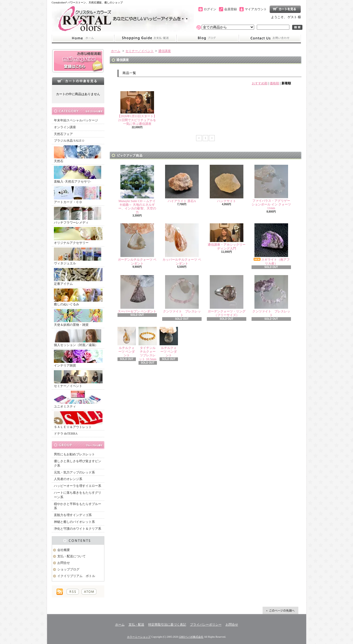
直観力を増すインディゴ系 (73, 515)
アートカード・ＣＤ (78, 195)
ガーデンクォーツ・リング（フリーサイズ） (227, 296)
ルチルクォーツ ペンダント (127, 342)
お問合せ (270, 38)
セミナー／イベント (78, 379)
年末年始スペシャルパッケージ (76, 120)
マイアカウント (256, 9)
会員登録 (231, 9)
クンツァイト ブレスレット (182, 296)
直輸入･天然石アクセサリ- (78, 175)
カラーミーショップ (139, 637)
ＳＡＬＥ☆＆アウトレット (78, 420)
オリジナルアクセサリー (78, 236)
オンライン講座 (65, 127)
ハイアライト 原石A (182, 184)
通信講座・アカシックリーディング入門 (227, 237)
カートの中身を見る (78, 81)
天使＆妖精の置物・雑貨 (78, 318)
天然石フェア (63, 134)
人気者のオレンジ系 (68, 479)
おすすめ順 (260, 83)
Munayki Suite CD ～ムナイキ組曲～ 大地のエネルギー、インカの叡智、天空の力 (137, 189)
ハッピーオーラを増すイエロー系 (78, 486)
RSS (73, 592)
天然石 (78, 154)
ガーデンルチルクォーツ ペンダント (137, 244)
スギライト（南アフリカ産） (271, 244)
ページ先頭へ (280, 610)
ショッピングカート (285, 9)
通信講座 (165, 51)
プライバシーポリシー (206, 625)
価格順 (274, 83)
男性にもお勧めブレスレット (74, 454)
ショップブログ (208, 38)
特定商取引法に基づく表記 (167, 625)
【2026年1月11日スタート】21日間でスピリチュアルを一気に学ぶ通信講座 (137, 108)
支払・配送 (136, 625)
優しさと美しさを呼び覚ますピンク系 (78, 463)
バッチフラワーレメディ (78, 216)
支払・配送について (145, 38)
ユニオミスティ (78, 400)
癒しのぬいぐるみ (78, 297)
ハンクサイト (227, 184)
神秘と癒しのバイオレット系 (74, 522)
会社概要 (64, 550)
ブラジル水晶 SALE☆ (69, 141)
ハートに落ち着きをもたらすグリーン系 (78, 495)
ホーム (83, 38)
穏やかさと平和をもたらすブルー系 (78, 506)
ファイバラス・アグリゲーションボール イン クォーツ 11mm (271, 187)
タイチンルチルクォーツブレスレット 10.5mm (148, 344)
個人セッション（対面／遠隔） (78, 338)
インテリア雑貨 (78, 359)
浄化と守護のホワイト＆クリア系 (78, 529)
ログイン (210, 9)
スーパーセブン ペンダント (137, 294)
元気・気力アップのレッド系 (74, 472)
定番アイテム (78, 277)
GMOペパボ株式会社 (191, 637)
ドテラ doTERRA (66, 434)
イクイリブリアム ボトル (76, 576)
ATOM (89, 592)
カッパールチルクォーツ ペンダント (182, 244)
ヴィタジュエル (78, 256)
